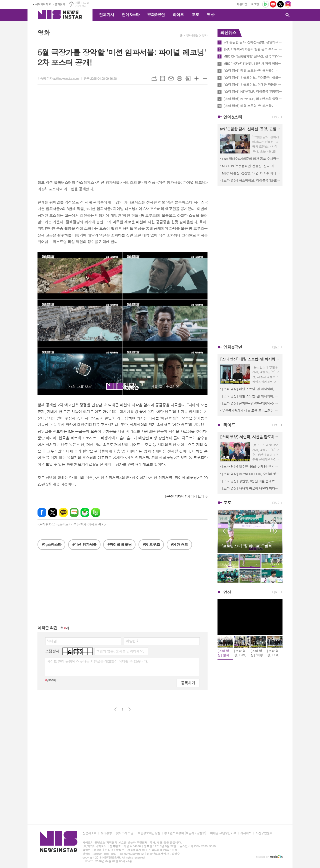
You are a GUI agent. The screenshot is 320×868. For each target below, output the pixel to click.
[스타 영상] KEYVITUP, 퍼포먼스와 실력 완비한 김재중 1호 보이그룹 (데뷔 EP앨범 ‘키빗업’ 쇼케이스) (253, 99)
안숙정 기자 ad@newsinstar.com (58, 78)
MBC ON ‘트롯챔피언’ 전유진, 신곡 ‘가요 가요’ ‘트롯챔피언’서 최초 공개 (253, 56)
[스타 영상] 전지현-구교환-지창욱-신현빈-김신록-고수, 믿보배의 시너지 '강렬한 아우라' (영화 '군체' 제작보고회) (251, 403)
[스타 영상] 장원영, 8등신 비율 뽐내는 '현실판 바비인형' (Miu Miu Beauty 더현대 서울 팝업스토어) (251, 481)
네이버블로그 (74, 512)
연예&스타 (131, 15)
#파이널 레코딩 (119, 544)
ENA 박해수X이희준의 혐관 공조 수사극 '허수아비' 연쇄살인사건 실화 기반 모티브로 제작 (253, 49)
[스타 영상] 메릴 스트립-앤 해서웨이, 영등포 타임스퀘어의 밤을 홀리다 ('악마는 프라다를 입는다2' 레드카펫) (253, 70)
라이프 (178, 15)
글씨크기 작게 (205, 78)
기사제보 (246, 833)
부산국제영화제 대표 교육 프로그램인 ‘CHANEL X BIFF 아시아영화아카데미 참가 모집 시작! (251, 411)
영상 (210, 15)
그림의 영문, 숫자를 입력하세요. (120, 651)
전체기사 (106, 15)
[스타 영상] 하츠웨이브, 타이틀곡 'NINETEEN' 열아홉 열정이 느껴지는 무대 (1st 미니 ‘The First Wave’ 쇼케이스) (253, 77)
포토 (195, 15)
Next (276, 531)
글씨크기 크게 (196, 78)
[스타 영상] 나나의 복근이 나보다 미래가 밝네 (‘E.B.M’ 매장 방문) (251, 488)
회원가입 (242, 4)
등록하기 (188, 683)
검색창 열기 (287, 15)
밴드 (96, 512)
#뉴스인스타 (51, 544)
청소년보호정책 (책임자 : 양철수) (185, 833)
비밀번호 (132, 641)
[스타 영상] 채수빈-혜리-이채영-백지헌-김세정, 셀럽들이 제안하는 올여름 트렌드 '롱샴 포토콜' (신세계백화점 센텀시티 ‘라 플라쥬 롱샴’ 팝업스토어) (251, 466)
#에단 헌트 (179, 544)
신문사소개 (89, 833)
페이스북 (42, 512)
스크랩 (188, 78)
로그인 (255, 4)
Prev (224, 531)
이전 (116, 709)
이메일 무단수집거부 (223, 833)
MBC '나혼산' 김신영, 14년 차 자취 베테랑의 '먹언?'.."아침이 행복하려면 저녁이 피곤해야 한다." (253, 63)
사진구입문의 (264, 833)
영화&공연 (156, 15)
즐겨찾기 (60, 4)
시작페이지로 (43, 4)
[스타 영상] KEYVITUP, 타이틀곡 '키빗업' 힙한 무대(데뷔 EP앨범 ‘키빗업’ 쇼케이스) (253, 91)
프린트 (179, 78)
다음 (129, 709)
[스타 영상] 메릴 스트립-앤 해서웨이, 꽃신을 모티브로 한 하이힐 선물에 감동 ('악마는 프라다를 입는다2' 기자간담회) (253, 106)
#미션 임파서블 (84, 544)
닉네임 (52, 641)
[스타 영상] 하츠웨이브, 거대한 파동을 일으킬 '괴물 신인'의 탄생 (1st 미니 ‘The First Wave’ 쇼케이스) (253, 84)
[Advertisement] (122, 590)
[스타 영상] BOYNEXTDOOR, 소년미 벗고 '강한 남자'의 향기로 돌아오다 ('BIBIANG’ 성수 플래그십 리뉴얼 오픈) (251, 474)
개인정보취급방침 (149, 833)
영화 (205, 35)
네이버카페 (85, 512)
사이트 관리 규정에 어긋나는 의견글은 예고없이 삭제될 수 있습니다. (97, 661)
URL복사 (154, 78)
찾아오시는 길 (125, 833)
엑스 (53, 512)
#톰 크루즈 (151, 544)
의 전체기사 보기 (184, 496)
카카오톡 (63, 512)
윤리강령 (106, 833)
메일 (171, 78)
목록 (162, 78)
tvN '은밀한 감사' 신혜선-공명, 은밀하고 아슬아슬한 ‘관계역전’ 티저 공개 (253, 42)
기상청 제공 (81, 6)
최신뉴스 (228, 32)
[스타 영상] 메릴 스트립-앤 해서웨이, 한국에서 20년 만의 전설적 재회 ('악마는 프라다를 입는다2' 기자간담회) (251, 396)
